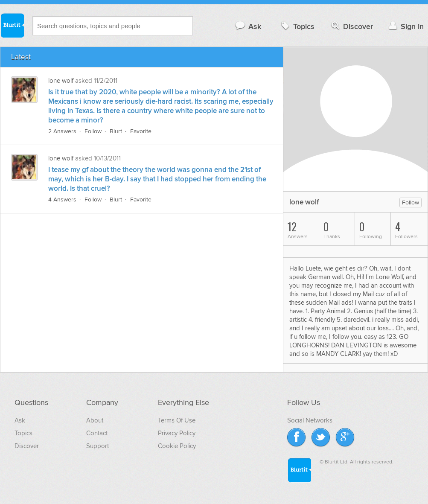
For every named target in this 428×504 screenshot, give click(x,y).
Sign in (405, 26)
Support (98, 446)
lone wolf (61, 81)
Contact (97, 433)
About (95, 420)
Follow (93, 131)
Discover (351, 26)
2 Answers (62, 131)
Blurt (116, 131)
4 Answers (62, 200)
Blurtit (12, 25)
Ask (248, 26)
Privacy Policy (177, 433)
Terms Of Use (177, 420)
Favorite (141, 131)
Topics (297, 26)
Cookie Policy (177, 446)
